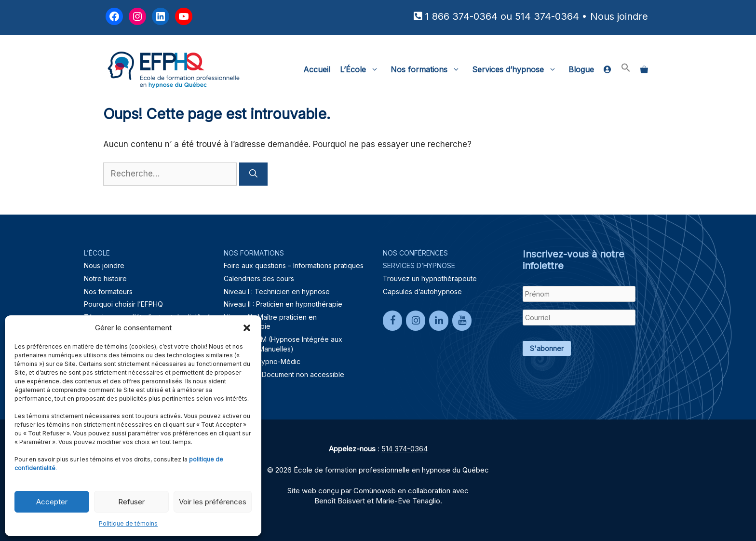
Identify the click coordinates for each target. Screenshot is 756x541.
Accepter (52, 502)
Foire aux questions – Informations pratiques (294, 265)
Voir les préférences (213, 502)
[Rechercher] (253, 174)
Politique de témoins (128, 523)
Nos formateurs (108, 291)
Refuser (131, 502)
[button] (247, 328)
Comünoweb (375, 491)
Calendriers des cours (259, 278)
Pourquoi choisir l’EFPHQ (123, 304)
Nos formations (429, 69)
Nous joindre (619, 16)
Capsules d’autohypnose (422, 291)
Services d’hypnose (518, 69)
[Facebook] (392, 321)
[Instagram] (416, 321)
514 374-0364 (547, 16)
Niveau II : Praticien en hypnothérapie (283, 304)
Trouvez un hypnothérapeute (430, 278)
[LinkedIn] (439, 321)
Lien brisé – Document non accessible (284, 374)
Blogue (581, 69)
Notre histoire (105, 278)
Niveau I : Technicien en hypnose (277, 291)
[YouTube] (462, 321)
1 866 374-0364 (461, 16)
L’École (363, 69)
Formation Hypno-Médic (262, 361)
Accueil (317, 69)
